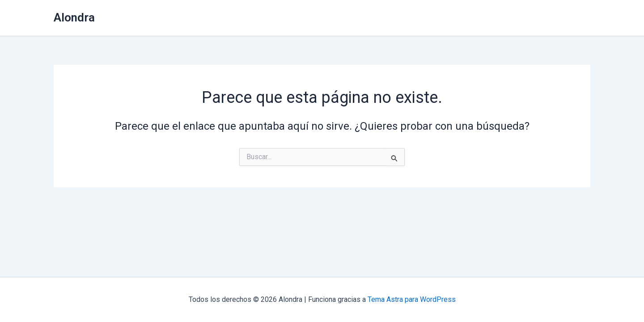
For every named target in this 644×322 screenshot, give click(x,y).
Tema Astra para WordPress (412, 299)
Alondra (74, 17)
